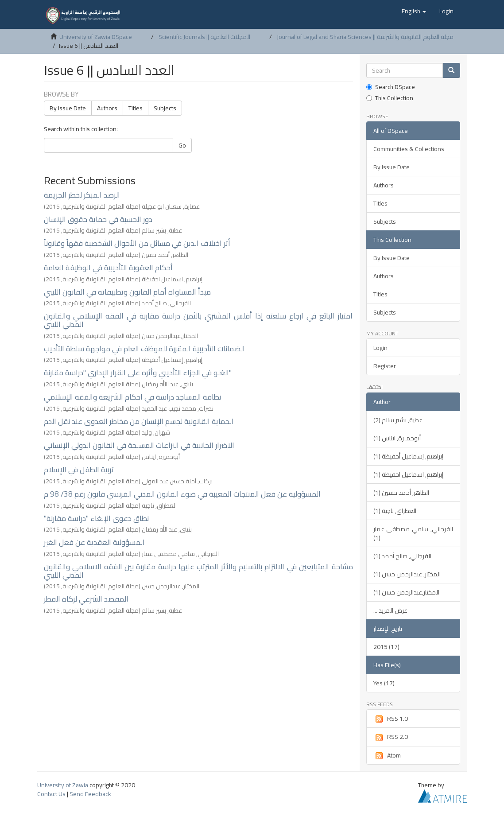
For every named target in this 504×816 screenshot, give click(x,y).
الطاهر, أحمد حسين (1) (401, 493)
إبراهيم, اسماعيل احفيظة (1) (408, 474)
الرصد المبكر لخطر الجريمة (82, 195)
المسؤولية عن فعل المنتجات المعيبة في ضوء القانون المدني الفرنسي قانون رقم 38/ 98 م (182, 494)
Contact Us (51, 794)
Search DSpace (391, 87)
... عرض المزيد (390, 610)
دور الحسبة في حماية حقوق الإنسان (98, 219)
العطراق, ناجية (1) (395, 511)
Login (380, 348)
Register (385, 366)
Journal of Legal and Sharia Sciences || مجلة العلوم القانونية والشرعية (365, 37)
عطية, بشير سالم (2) (398, 420)
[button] (414, 11)
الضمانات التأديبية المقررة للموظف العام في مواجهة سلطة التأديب (144, 349)
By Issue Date (68, 108)
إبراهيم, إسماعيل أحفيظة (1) (408, 456)
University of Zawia (63, 785)
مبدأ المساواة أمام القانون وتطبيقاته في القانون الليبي (127, 292)
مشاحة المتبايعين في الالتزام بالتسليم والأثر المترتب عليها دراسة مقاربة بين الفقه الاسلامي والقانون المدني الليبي (198, 571)
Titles (136, 108)
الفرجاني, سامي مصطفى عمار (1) (413, 533)
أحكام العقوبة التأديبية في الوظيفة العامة (108, 268)
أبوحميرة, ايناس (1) (397, 438)
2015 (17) (386, 647)
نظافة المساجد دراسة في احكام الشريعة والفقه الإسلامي (132, 397)
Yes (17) (384, 683)
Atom (387, 755)
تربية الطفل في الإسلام (79, 470)
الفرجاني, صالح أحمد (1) (402, 556)
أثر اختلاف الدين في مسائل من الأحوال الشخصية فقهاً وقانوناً (137, 243)
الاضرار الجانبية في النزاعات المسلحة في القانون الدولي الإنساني (139, 445)
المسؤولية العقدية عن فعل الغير (94, 542)
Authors (107, 108)
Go (182, 145)
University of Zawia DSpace (96, 37)
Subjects (165, 108)
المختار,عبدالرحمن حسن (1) (406, 592)
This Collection (390, 98)
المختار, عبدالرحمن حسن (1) (407, 574)
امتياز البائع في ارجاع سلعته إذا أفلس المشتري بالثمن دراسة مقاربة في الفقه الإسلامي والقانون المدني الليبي (198, 320)
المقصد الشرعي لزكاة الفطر (86, 599)
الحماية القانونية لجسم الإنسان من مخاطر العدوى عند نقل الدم (139, 421)
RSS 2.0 (391, 737)
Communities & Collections (409, 149)
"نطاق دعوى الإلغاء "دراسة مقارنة (96, 518)
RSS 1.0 (391, 719)
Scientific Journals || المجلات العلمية (204, 37)
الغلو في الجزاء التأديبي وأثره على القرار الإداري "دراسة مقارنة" (138, 373)
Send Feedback (90, 794)
